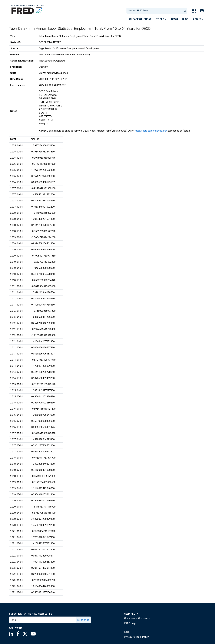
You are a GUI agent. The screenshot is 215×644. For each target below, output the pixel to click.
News (175, 19)
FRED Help (130, 623)
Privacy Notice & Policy (136, 637)
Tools (161, 19)
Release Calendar (140, 19)
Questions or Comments (137, 618)
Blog (185, 19)
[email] (43, 620)
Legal (127, 632)
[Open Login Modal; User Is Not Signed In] (202, 11)
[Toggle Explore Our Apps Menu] (194, 11)
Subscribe (83, 620)
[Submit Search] (185, 11)
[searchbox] (155, 11)
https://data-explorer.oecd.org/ (151, 131)
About (198, 19)
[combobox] (154, 11)
